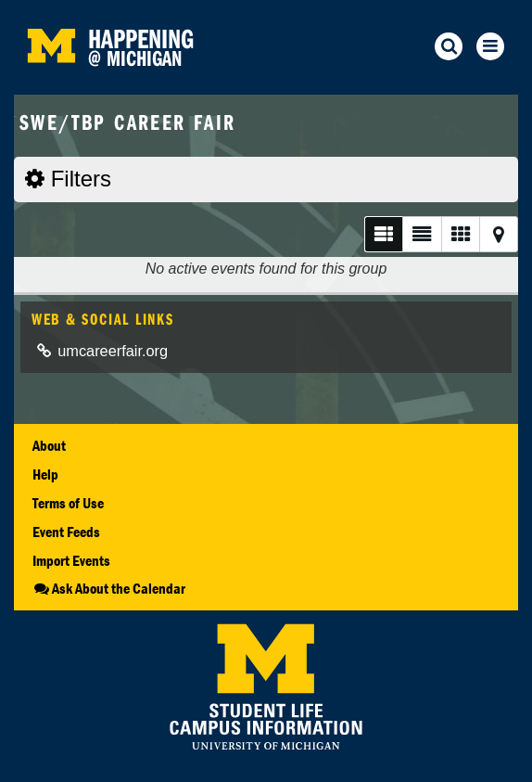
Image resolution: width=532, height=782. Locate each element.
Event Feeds (66, 532)
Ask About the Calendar (109, 588)
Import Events (71, 560)
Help (45, 474)
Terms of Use (68, 503)
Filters (68, 179)
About (49, 445)
